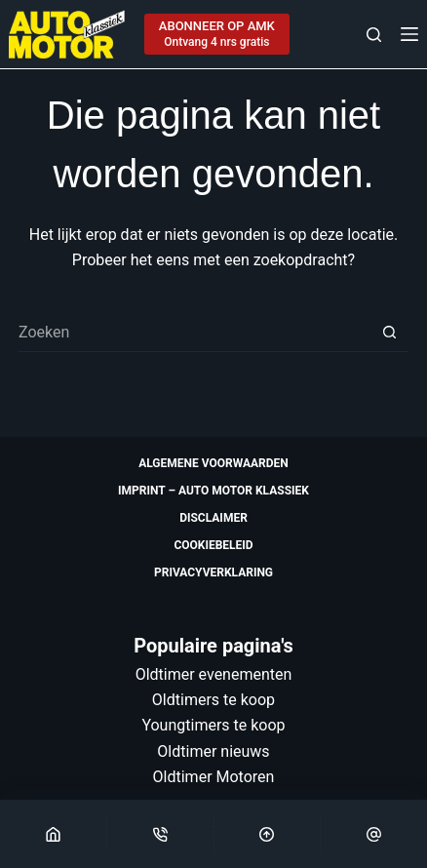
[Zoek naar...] (194, 333)
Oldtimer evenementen (214, 674)
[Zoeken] (374, 35)
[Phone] (160, 834)
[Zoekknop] (389, 333)
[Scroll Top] (268, 834)
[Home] (53, 834)
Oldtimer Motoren (214, 777)
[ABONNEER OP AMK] (217, 34)
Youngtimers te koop (213, 725)
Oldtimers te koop (213, 700)
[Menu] (409, 34)
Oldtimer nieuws (213, 751)
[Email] (374, 834)
